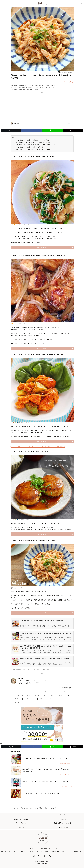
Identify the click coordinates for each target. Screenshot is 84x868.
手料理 (69, 695)
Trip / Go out (21, 823)
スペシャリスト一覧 (45, 851)
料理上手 (42, 699)
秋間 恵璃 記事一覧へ (66, 688)
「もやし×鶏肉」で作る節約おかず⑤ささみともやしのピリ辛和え (33, 149)
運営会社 (54, 851)
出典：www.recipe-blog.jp (25, 422)
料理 (38, 695)
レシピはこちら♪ (41, 247)
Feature (21, 828)
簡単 (39, 692)
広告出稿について (53, 849)
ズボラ (62, 699)
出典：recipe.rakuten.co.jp (26, 224)
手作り (47, 692)
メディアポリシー (12, 851)
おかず (28, 699)
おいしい (18, 702)
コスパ (52, 695)
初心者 (61, 695)
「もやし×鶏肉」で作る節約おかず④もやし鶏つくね (29, 147)
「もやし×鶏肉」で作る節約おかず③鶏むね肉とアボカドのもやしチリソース (36, 145)
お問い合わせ (43, 849)
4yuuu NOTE (63, 828)
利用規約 (3, 851)
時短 (24, 692)
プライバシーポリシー (23, 851)
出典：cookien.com (66, 72)
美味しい (55, 692)
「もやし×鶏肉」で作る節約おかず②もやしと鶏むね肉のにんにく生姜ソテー (36, 142)
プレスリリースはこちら (33, 849)
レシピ (31, 692)
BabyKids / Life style (63, 823)
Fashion (21, 815)
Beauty (63, 815)
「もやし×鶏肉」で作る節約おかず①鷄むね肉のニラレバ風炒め (32, 140)
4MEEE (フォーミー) (63, 851)
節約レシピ (52, 699)
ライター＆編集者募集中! (76, 851)
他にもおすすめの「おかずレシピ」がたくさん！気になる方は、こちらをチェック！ (38, 447)
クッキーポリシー (35, 851)
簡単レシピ (65, 692)
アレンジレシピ (19, 695)
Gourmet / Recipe (21, 819)
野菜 (16, 692)
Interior (63, 819)
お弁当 (30, 695)
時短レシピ (18, 699)
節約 (45, 695)
